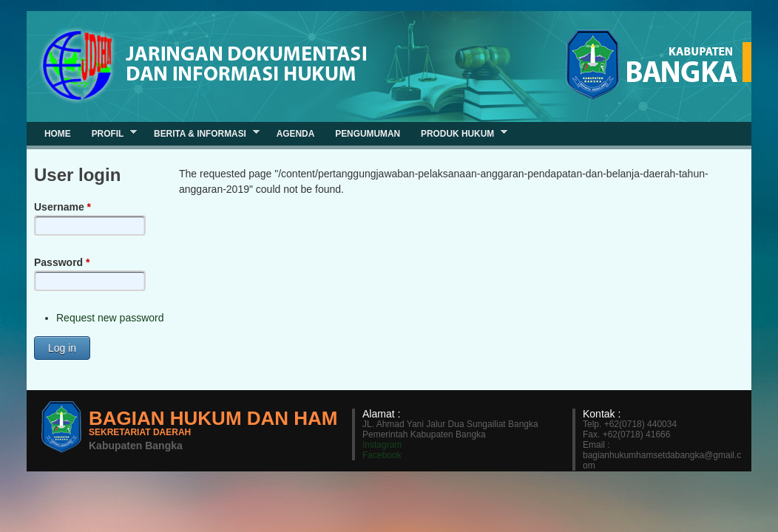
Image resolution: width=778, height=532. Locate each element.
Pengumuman (368, 134)
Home (58, 134)
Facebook (382, 455)
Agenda (296, 134)
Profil (109, 133)
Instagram (382, 445)
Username (62, 207)
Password (62, 262)
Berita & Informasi (202, 133)
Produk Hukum (459, 133)
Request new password (110, 318)
